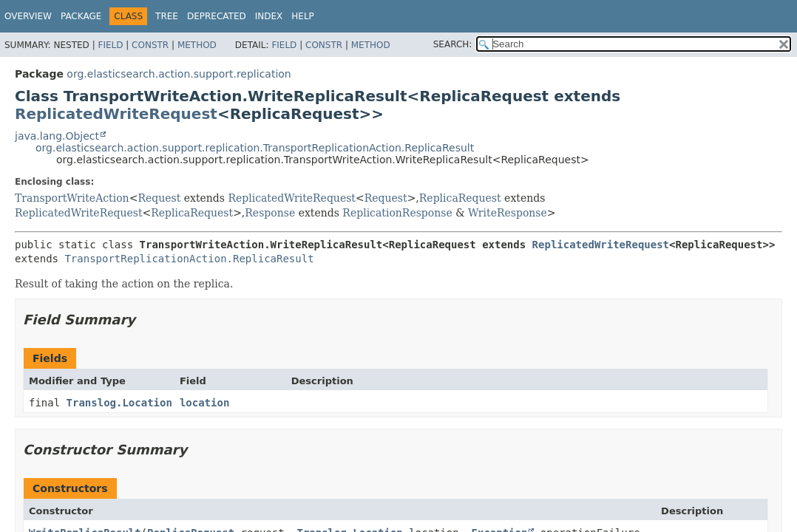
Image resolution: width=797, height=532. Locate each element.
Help (303, 16)
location (204, 403)
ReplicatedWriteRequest (116, 114)
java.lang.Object (57, 136)
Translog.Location (119, 403)
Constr (150, 45)
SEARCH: (453, 44)
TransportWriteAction (72, 198)
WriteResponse (508, 213)
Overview (28, 16)
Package (81, 16)
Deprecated (217, 16)
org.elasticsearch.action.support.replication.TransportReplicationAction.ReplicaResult (255, 148)
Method (197, 45)
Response (270, 213)
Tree (167, 16)
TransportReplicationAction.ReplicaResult (189, 259)
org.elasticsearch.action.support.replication (179, 74)
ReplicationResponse (397, 213)
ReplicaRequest (460, 198)
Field (110, 45)
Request (159, 198)
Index (269, 16)
